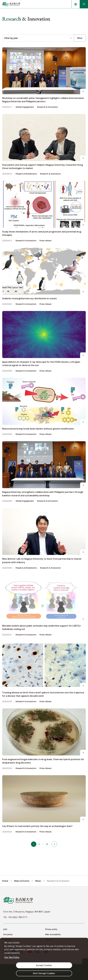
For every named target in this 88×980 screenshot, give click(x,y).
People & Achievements (26, 174)
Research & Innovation (47, 107)
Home (5, 881)
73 (47, 844)
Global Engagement (25, 107)
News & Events (22, 881)
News (38, 881)
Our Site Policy (12, 957)
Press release (45, 241)
